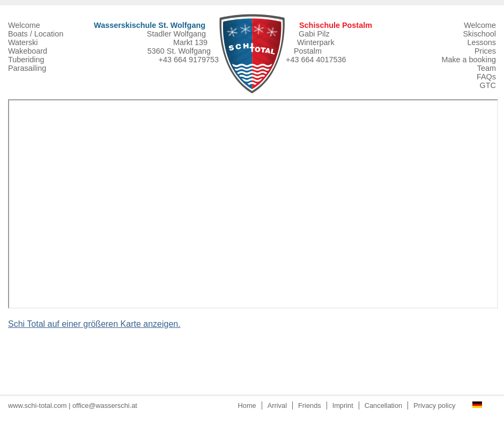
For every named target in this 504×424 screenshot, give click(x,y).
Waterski (23, 42)
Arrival (277, 405)
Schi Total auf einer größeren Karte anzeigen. (94, 324)
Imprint (343, 405)
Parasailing (27, 68)
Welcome (24, 25)
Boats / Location (36, 34)
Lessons (481, 42)
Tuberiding (26, 60)
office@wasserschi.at (105, 405)
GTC (488, 85)
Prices (485, 51)
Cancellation (383, 405)
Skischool (479, 34)
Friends (310, 405)
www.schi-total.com (38, 405)
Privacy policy (434, 405)
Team (487, 68)
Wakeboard (28, 51)
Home (247, 405)
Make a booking (469, 60)
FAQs (486, 77)
